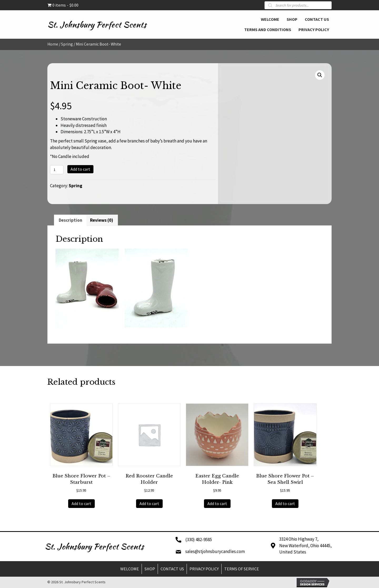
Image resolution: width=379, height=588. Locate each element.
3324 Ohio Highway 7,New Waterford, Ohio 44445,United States (305, 545)
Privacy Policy (204, 569)
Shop (150, 569)
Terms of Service (242, 569)
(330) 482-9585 (199, 540)
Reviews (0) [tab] (102, 220)
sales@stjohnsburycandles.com (215, 551)
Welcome (130, 569)
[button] (320, 75)
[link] (270, 19)
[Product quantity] (57, 170)
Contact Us (172, 569)
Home (53, 44)
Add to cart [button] (81, 503)
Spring (67, 44)
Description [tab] (71, 220)
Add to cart (80, 169)
